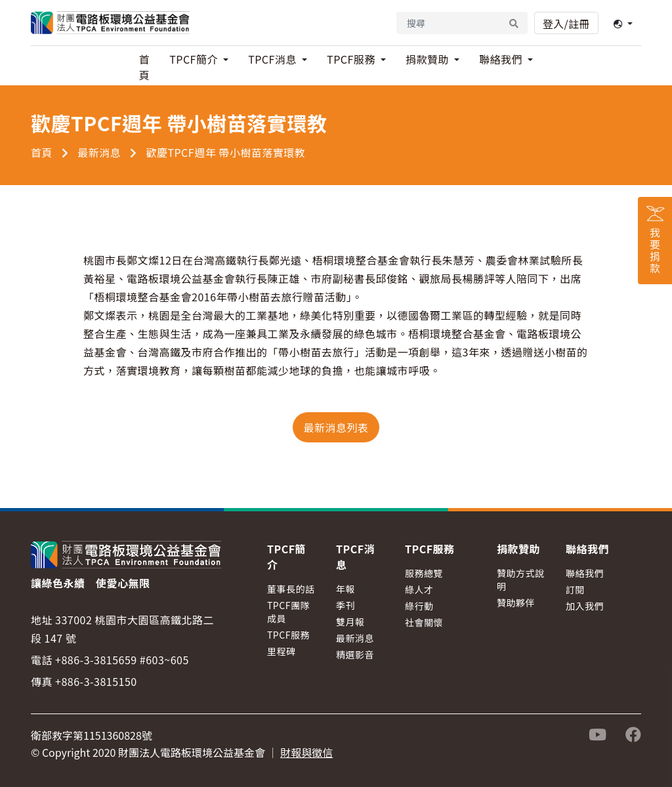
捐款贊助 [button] (429, 59)
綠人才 (419, 589)
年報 (346, 589)
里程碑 (282, 651)
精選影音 (355, 654)
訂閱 (575, 589)
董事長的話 (291, 589)
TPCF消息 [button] (274, 59)
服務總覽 (424, 573)
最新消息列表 (336, 427)
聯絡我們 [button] (502, 59)
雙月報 (350, 622)
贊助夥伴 (516, 603)
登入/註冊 (566, 24)
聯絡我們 (585, 573)
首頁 (145, 67)
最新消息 (99, 152)
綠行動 (419, 606)
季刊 (346, 605)
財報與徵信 (306, 752)
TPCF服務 (288, 635)
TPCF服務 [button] (352, 59)
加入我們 (585, 606)
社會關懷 (424, 622)
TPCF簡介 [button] (195, 59)
